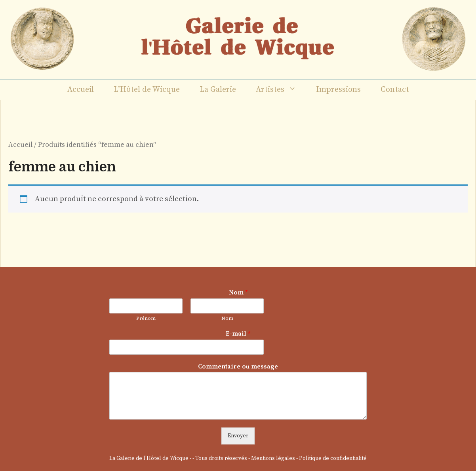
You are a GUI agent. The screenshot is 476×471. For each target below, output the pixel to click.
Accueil (81, 90)
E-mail (238, 334)
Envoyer (238, 436)
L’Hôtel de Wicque (147, 90)
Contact (395, 90)
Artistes (281, 90)
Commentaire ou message (238, 367)
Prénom (146, 318)
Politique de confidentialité (333, 458)
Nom (238, 292)
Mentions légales (273, 458)
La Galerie (218, 90)
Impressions (338, 90)
